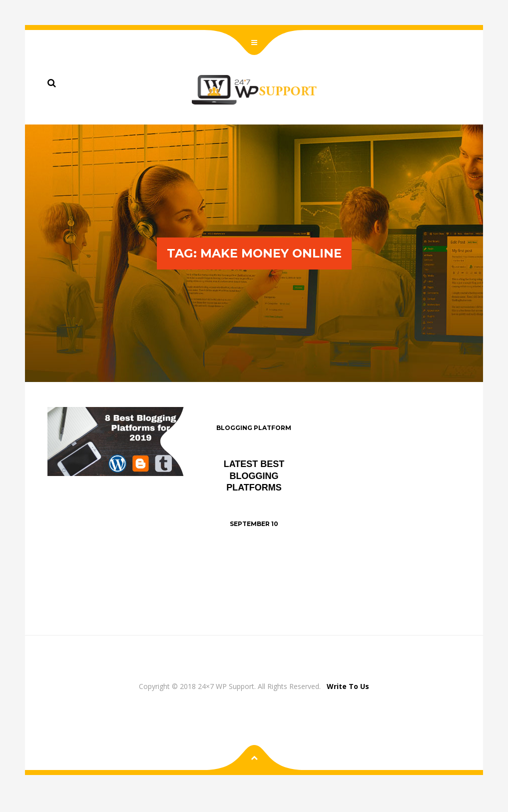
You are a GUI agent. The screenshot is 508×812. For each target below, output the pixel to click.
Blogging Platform (254, 428)
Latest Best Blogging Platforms (254, 476)
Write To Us (348, 686)
